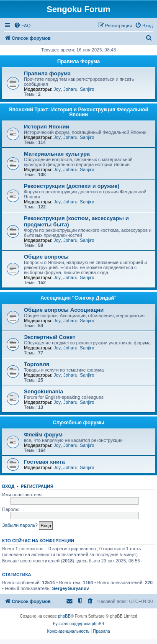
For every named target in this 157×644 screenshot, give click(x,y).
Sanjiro (87, 89)
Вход (8, 486)
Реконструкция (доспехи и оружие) (72, 186)
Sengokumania (44, 391)
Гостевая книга (44, 462)
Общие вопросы (46, 257)
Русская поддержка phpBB (78, 624)
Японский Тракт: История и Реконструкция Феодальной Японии (78, 112)
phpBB (64, 616)
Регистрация (37, 486)
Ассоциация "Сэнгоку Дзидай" (79, 298)
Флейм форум (43, 435)
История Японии (46, 127)
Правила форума (47, 73)
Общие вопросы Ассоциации (64, 310)
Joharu (70, 89)
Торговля (37, 364)
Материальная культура (57, 154)
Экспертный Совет (50, 337)
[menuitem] (22, 26)
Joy (57, 89)
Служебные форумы (78, 423)
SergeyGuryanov (70, 588)
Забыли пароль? (20, 525)
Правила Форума (79, 62)
